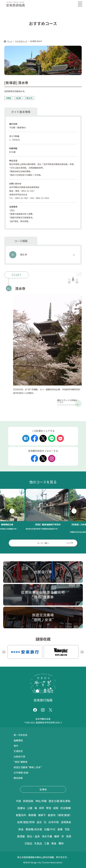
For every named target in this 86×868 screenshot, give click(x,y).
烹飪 (67, 829)
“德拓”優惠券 (21, 762)
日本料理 (54, 822)
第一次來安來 (21, 735)
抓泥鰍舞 (66, 808)
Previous (12, 511)
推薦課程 (18, 740)
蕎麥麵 (32, 815)
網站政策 (18, 778)
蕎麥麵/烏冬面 (34, 829)
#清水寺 (29, 98)
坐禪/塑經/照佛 (26, 822)
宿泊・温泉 (33, 836)
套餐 (60, 829)
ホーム (10, 41)
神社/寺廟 (41, 801)
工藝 (47, 843)
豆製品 (28, 843)
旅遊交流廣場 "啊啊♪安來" (28, 767)
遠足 (39, 822)
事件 (16, 746)
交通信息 (18, 751)
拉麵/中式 (50, 829)
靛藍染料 (21, 815)
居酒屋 (21, 836)
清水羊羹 (47, 836)
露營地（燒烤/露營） (60, 815)
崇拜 (41, 808)
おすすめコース (21, 41)
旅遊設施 (28, 801)
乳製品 (38, 843)
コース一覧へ (43, 543)
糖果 (57, 836)
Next (74, 511)
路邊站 (21, 808)
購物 (61, 843)
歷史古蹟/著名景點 (60, 801)
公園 (30, 808)
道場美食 (66, 822)
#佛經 (8, 98)
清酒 (68, 836)
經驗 (56, 808)
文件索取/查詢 (21, 773)
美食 (54, 843)
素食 (21, 829)
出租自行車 (19, 756)
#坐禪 (18, 98)
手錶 (18, 801)
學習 (49, 808)
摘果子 (42, 815)
